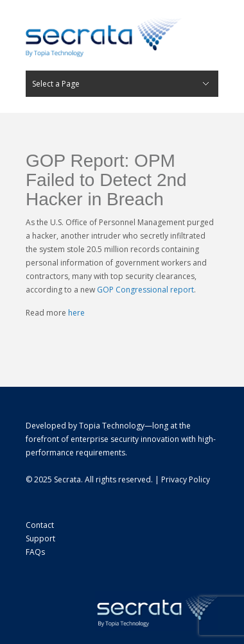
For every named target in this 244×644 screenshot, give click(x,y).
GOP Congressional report (145, 290)
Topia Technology (112, 426)
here (76, 313)
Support (40, 538)
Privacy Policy (186, 479)
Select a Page (56, 84)
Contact (40, 525)
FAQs (35, 552)
